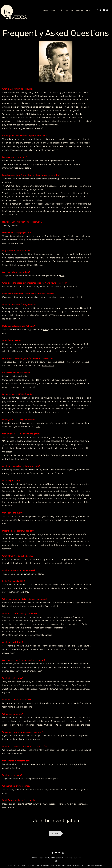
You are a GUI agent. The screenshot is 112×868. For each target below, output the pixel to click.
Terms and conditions (35, 866)
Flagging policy (18, 243)
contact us (64, 297)
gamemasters (45, 107)
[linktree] (111, 10)
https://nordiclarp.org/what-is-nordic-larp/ (23, 128)
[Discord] (104, 10)
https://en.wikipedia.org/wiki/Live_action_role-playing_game (49, 110)
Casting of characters (68, 287)
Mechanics (32, 387)
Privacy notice (61, 866)
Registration (12, 225)
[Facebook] (97, 10)
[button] (79, 10)
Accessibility (48, 366)
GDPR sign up (100, 866)
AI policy (26, 168)
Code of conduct (87, 866)
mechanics (34, 631)
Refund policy (49, 866)
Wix (56, 861)
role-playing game (58, 93)
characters (29, 96)
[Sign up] (56, 834)
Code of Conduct (56, 473)
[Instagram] (107, 10)
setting (80, 96)
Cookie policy (20, 866)
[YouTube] (100, 10)
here (62, 276)
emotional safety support (40, 635)
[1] (36, 96)
